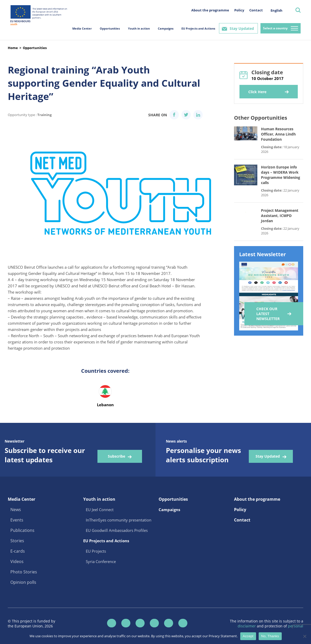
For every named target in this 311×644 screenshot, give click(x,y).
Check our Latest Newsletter (268, 314)
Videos (17, 561)
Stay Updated (242, 28)
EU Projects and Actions (198, 28)
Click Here (257, 92)
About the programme (210, 10)
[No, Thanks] (305, 636)
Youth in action (139, 28)
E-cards (18, 551)
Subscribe (116, 456)
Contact (256, 10)
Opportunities (110, 28)
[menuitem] (277, 10)
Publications (22, 530)
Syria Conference (101, 561)
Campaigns (166, 28)
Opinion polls (23, 582)
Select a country (275, 28)
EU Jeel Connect (100, 510)
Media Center (82, 28)
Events (17, 520)
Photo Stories (24, 572)
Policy (239, 10)
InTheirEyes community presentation (119, 520)
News (16, 510)
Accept (248, 636)
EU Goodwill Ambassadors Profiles (117, 530)
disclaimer (247, 626)
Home (13, 48)
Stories (17, 541)
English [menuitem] (277, 10)
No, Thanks (270, 636)
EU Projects (96, 551)
